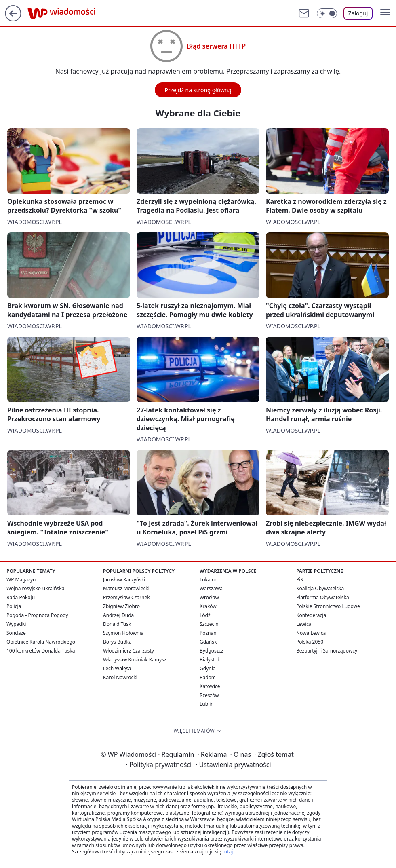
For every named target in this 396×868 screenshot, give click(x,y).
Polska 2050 (310, 642)
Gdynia (207, 668)
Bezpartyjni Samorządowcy (327, 651)
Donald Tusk (117, 624)
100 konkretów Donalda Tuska (41, 651)
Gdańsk (208, 642)
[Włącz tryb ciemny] (327, 13)
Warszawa (211, 588)
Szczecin (209, 624)
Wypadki (16, 624)
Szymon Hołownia (123, 633)
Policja (14, 606)
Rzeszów (209, 695)
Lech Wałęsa (117, 668)
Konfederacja (311, 615)
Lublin (207, 704)
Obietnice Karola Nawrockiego (41, 642)
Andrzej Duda (118, 615)
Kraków (208, 606)
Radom (208, 677)
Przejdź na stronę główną (198, 90)
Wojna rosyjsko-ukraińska (35, 588)
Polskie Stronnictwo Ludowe (328, 606)
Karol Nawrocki (120, 677)
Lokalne (209, 580)
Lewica (304, 624)
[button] (385, 13)
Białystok (210, 660)
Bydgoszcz (212, 651)
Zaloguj (358, 13)
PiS (300, 580)
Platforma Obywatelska (323, 597)
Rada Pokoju (21, 597)
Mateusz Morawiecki (126, 588)
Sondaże (16, 633)
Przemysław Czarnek (126, 597)
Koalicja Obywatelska (320, 588)
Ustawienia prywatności (233, 765)
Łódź (205, 615)
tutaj (227, 852)
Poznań (208, 633)
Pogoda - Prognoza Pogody (37, 615)
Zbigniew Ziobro (121, 606)
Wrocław (209, 597)
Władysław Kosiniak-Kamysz (135, 660)
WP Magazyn (21, 580)
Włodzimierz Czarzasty (128, 651)
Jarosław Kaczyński (124, 580)
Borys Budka (117, 642)
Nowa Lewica (311, 633)
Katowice (210, 686)
